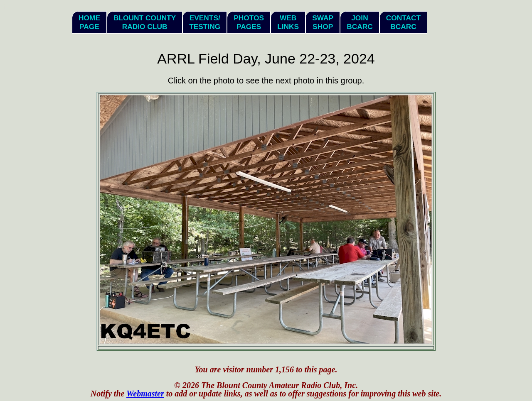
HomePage (89, 22)
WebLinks (288, 22)
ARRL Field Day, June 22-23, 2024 (266, 59)
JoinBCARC (360, 22)
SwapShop (323, 22)
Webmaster (145, 394)
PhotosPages (249, 22)
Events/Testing (205, 22)
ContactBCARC (403, 22)
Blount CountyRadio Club (145, 22)
